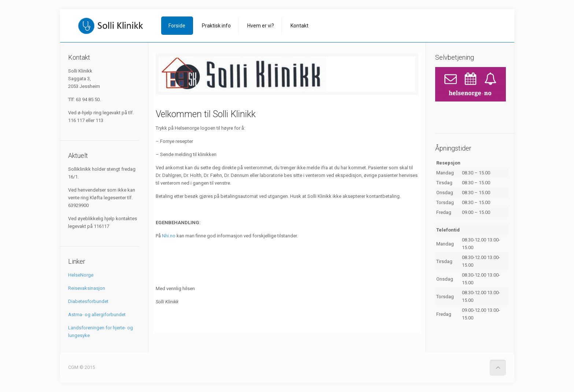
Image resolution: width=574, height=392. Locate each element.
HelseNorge (81, 275)
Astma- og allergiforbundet (97, 315)
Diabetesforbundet (88, 301)
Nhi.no (169, 236)
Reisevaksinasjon (87, 288)
